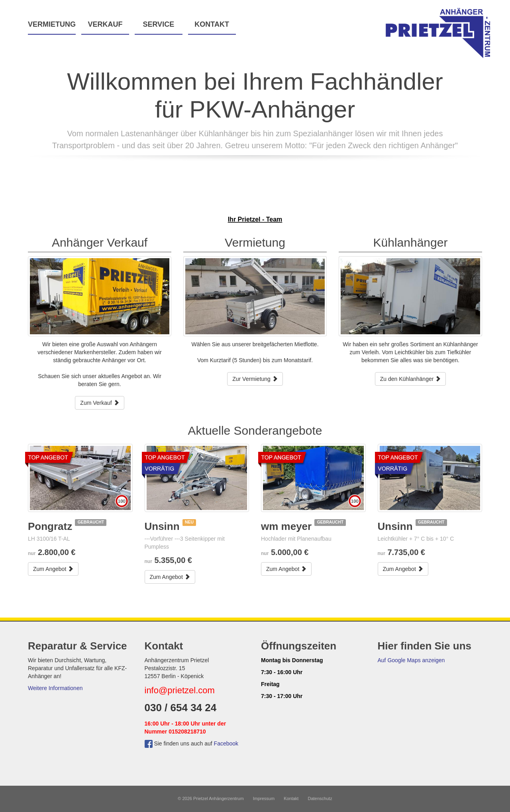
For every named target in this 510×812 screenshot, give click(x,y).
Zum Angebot (53, 569)
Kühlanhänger (411, 242)
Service (158, 24)
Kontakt (212, 24)
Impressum (264, 798)
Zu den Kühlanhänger (411, 379)
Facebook (226, 743)
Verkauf (105, 24)
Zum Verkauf (99, 403)
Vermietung (52, 24)
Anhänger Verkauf (100, 242)
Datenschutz (320, 798)
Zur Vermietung (255, 379)
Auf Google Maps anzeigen (411, 660)
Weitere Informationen (55, 688)
